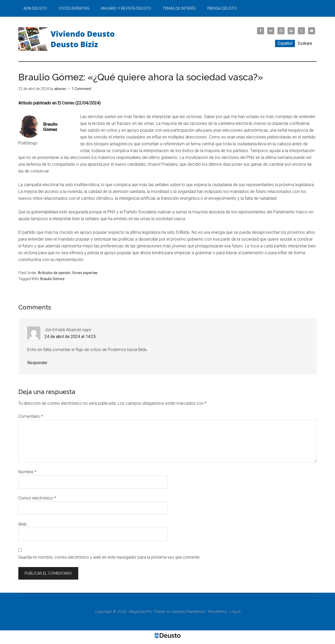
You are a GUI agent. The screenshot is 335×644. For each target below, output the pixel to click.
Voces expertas (85, 273)
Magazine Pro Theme (147, 612)
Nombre (27, 472)
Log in (235, 612)
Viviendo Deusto (68, 39)
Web (23, 524)
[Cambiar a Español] (285, 43)
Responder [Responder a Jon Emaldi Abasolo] (37, 363)
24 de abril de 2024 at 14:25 (70, 337)
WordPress (217, 612)
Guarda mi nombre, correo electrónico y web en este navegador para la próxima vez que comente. (110, 557)
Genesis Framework (188, 612)
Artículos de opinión (54, 273)
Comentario (31, 416)
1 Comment (82, 89)
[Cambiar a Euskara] (305, 43)
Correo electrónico (37, 498)
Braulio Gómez (52, 279)
